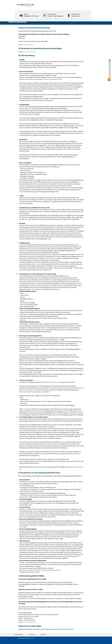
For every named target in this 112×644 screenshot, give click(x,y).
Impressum (43, 635)
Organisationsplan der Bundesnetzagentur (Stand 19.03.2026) (41, 79)
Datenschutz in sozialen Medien (110, 77)
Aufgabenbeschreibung (62, 77)
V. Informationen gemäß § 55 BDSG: (110, 74)
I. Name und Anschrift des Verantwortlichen (110, 63)
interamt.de (39, 343)
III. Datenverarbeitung (110, 69)
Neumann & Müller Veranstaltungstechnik (57, 382)
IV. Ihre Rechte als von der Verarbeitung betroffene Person (110, 71)
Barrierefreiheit (19, 635)
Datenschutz (32, 635)
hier (73, 629)
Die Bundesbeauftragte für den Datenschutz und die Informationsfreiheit (41, 570)
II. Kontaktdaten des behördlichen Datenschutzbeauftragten (110, 66)
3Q (74, 382)
